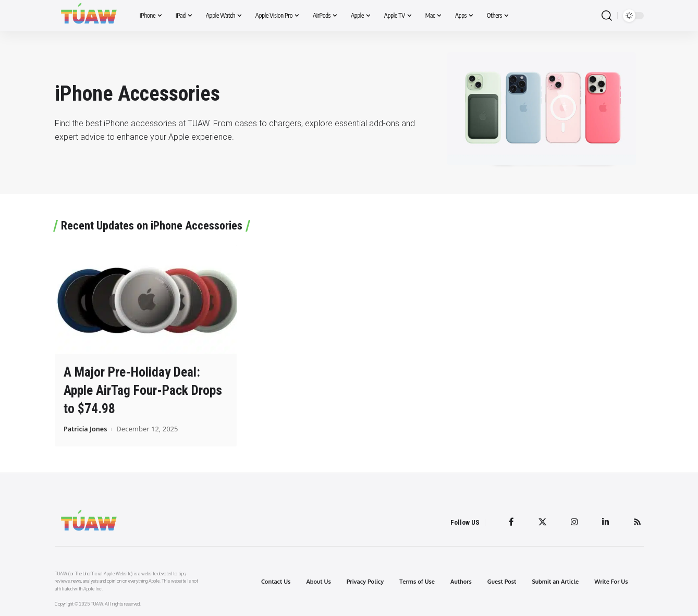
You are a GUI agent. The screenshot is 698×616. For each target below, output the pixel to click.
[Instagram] (573, 523)
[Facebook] (509, 523)
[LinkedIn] (605, 523)
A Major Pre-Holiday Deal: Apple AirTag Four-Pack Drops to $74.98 (139, 390)
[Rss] (637, 523)
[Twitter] (541, 523)
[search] (607, 16)
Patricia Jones (86, 429)
